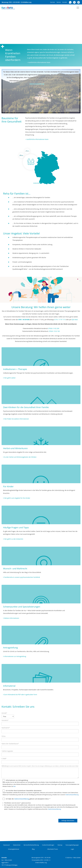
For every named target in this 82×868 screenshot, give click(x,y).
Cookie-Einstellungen (48, 845)
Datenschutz (17, 845)
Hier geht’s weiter (10, 378)
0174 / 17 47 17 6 (60, 320)
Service (59, 2)
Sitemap (60, 845)
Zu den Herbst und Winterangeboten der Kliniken (20, 457)
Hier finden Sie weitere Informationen (17, 419)
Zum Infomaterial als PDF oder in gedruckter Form (21, 695)
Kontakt (65, 2)
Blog (33, 849)
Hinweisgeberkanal (13, 849)
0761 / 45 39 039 (14, 2)
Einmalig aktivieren (72, 110)
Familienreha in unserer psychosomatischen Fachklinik (22, 577)
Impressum (6, 845)
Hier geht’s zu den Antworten (14, 539)
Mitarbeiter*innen (53, 849)
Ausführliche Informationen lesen (39, 62)
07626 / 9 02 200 (54, 328)
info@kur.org (27, 2)
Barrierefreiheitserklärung (31, 845)
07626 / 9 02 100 (54, 331)
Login (72, 849)
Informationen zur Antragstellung (15, 656)
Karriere (53, 2)
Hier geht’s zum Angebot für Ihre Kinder (17, 498)
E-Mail (76, 320)
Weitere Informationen (12, 618)
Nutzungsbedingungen (72, 845)
